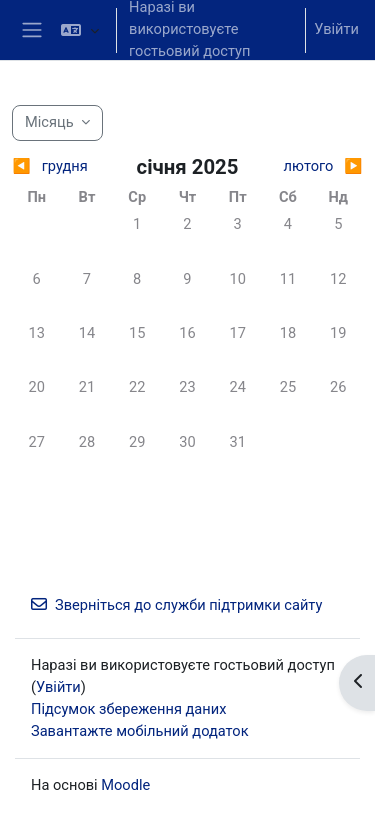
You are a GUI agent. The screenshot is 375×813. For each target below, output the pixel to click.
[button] (80, 30)
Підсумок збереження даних (128, 709)
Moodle (125, 785)
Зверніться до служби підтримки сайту (176, 605)
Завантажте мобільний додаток (140, 731)
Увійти (336, 29)
